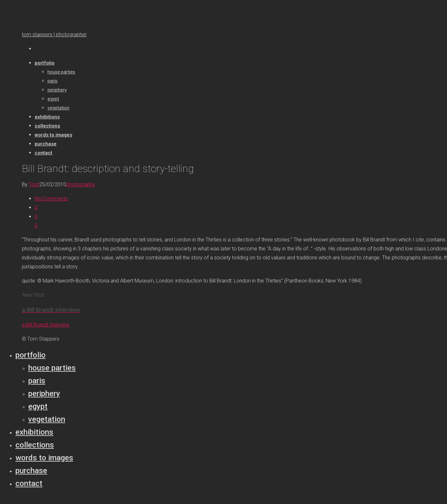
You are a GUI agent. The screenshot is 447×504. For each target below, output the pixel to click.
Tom (34, 184)
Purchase (31, 471)
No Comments (51, 199)
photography (81, 184)
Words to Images (44, 458)
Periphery (44, 394)
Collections (35, 445)
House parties (52, 368)
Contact (29, 483)
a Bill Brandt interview (46, 325)
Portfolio (31, 355)
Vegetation (47, 419)
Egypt (38, 406)
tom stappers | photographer (54, 35)
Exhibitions (34, 432)
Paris (37, 381)
